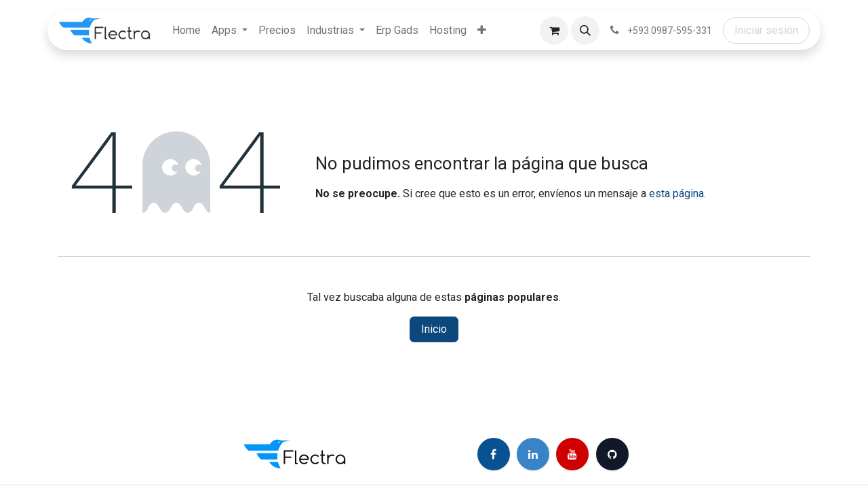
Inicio (434, 329)
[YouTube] (572, 454)
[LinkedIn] (533, 454)
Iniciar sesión (766, 30)
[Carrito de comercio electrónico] (554, 30)
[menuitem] (186, 30)
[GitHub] (612, 454)
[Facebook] (494, 454)
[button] (585, 30)
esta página (676, 194)
